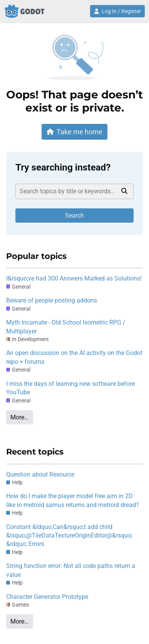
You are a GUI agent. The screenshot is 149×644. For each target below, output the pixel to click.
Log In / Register (117, 11)
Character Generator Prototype (47, 597)
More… (19, 417)
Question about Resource (40, 474)
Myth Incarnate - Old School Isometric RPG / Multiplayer (66, 327)
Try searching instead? (63, 167)
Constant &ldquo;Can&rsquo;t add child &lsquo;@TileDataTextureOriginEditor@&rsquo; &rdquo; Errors (69, 536)
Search (74, 216)
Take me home (75, 132)
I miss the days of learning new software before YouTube (70, 388)
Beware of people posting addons (52, 300)
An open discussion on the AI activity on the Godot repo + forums (74, 357)
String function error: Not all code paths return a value (71, 570)
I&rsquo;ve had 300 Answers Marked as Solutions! (74, 278)
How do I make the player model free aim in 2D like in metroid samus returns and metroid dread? (73, 500)
